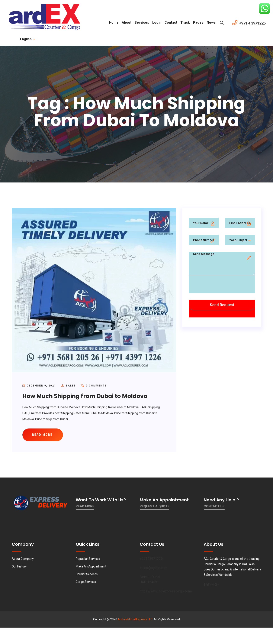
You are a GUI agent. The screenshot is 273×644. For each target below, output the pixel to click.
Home (114, 22)
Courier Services (87, 576)
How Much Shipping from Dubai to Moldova (90, 396)
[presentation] (221, 285)
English (27, 39)
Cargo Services (86, 583)
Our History (19, 568)
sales (71, 386)
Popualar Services (88, 560)
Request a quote (155, 508)
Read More (85, 508)
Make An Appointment (91, 568)
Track (185, 22)
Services (142, 22)
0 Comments (94, 386)
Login (157, 22)
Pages (198, 22)
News (211, 22)
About (127, 22)
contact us (214, 508)
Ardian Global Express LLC (135, 621)
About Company (23, 560)
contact (171, 22)
